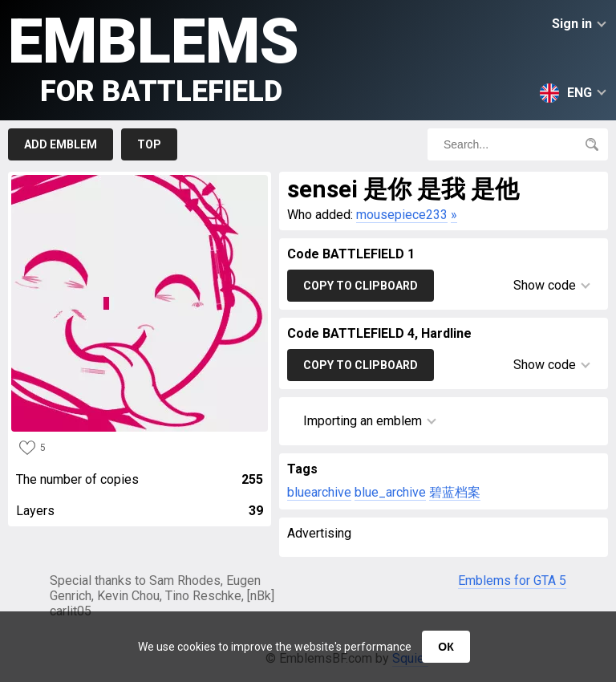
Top (149, 144)
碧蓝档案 (455, 492)
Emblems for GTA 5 (512, 581)
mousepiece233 (402, 215)
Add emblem (61, 144)
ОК (446, 647)
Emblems (154, 57)
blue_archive (390, 492)
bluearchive (319, 492)
